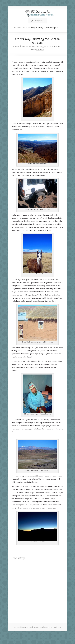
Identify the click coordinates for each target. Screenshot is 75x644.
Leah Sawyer (30, 47)
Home (16, 28)
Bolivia (23, 28)
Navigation (37, 21)
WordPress (57, 627)
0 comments (38, 50)
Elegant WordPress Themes (33, 627)
